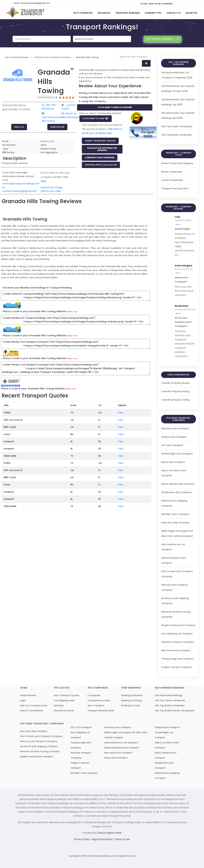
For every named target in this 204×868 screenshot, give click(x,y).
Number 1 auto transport (84, 773)
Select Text (72, 312)
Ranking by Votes (131, 705)
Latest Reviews (28, 695)
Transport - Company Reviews (179, 208)
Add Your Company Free (34, 705)
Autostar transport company (178, 642)
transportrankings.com (104, 856)
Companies (94, 695)
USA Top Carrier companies (177, 126)
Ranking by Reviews (132, 695)
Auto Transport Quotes (66, 695)
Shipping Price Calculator (101, 165)
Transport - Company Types (179, 154)
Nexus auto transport (173, 462)
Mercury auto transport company (39, 741)
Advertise (191, 13)
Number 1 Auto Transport (175, 514)
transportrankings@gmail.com (20, 191)
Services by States (64, 711)
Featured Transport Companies (179, 419)
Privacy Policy (82, 839)
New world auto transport (176, 650)
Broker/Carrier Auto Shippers (177, 163)
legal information (103, 839)
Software (59, 705)
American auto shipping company (39, 746)
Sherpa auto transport (174, 437)
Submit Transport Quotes (100, 141)
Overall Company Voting (175, 400)
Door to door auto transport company (41, 736)
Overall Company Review (176, 383)
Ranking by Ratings (132, 700)
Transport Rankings (128, 13)
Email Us (19, 127)
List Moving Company (163, 39)
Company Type (153, 13)
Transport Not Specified (175, 188)
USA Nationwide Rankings (169, 695)
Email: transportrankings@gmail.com (32, 3)
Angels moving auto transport (178, 625)
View (121, 413)
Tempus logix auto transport (178, 659)
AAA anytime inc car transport (121, 743)
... (179, 255)
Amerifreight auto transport (177, 454)
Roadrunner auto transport (177, 492)
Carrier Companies (172, 180)
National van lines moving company (40, 751)
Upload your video (51, 191)
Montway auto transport (175, 428)
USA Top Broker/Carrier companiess (175, 711)
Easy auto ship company (175, 523)
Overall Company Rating (175, 391)
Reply (178, 224)
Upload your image (52, 187)
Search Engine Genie (109, 833)
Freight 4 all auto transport (177, 667)
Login (144, 4)
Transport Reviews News (101, 711)
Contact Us (174, 13)
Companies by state (99, 700)
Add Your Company (161, 4)
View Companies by (178, 375)
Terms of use (122, 839)
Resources (104, 13)
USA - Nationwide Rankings (179, 63)
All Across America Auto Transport (183, 322)
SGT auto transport (172, 445)
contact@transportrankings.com (21, 184)
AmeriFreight (183, 229)
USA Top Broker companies (177, 135)
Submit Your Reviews (32, 711)
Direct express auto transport (178, 484)
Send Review (57, 127)
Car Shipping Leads (64, 700)
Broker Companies (172, 172)
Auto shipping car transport (177, 634)
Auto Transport (83, 13)
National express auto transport (122, 748)
